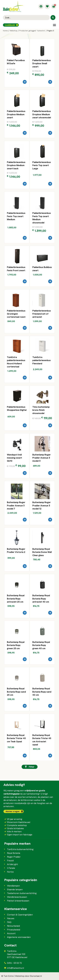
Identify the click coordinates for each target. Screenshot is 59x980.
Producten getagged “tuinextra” (32, 31)
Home (5, 31)
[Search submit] (53, 18)
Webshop (13, 31)
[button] (54, 25)
